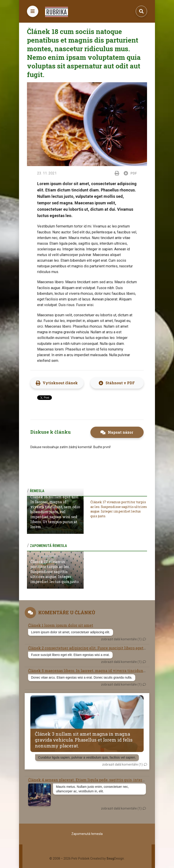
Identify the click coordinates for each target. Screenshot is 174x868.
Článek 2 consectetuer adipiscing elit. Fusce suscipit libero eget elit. (90, 648)
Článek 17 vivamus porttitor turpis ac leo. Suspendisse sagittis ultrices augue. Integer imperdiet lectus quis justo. (119, 509)
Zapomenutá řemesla (87, 834)
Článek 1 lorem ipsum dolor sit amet (61, 625)
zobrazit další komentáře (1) (121, 639)
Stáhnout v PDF (120, 383)
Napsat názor (121, 432)
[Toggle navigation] (33, 11)
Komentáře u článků (67, 612)
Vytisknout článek (60, 383)
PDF (131, 173)
